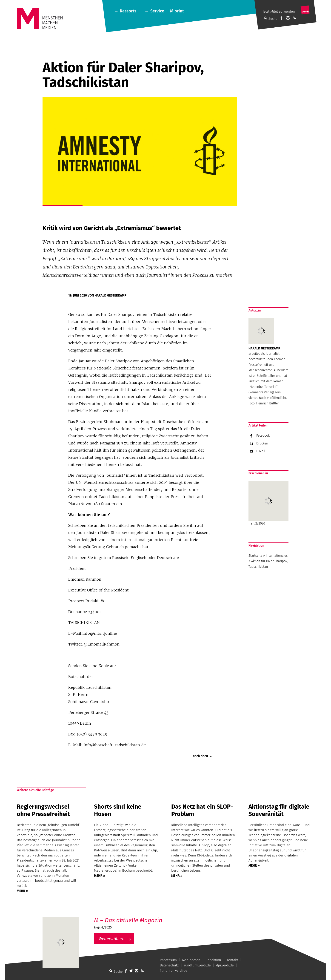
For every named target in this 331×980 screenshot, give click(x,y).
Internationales (277, 556)
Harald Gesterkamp (111, 295)
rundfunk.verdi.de (197, 965)
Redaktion (213, 960)
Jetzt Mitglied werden (279, 12)
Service (157, 11)
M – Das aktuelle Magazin (128, 920)
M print (177, 11)
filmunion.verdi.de (174, 971)
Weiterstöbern (112, 939)
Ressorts (128, 11)
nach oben (200, 756)
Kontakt (232, 960)
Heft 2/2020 (268, 503)
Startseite (255, 556)
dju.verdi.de (225, 965)
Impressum (168, 960)
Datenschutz (169, 965)
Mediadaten (191, 960)
